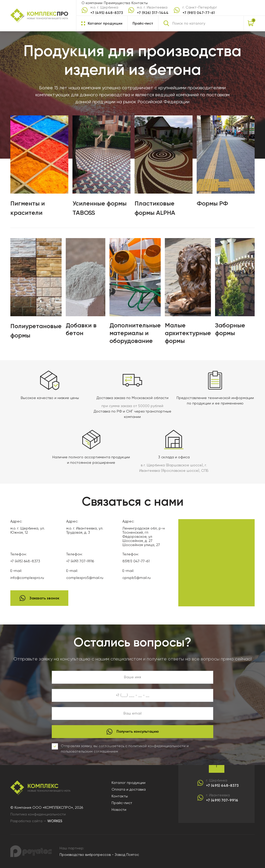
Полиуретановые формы (36, 331)
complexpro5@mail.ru (85, 578)
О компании (92, 3)
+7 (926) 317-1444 (153, 13)
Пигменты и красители (28, 208)
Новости (119, 810)
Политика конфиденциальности (38, 814)
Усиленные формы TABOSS (100, 208)
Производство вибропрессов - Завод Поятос (99, 855)
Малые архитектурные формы (188, 333)
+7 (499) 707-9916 (80, 561)
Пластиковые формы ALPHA (155, 208)
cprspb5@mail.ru (137, 578)
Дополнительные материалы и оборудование (135, 333)
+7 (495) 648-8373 (107, 13)
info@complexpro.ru (27, 578)
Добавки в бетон (81, 329)
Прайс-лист (143, 23)
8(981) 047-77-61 (136, 561)
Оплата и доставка (129, 789)
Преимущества (117, 3)
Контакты (140, 3)
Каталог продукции (128, 783)
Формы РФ (212, 203)
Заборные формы (230, 329)
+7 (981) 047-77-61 (199, 13)
